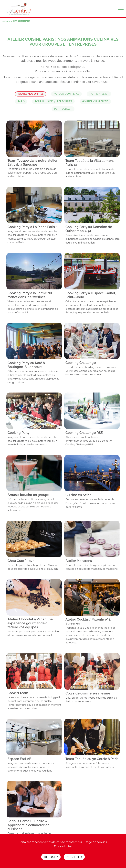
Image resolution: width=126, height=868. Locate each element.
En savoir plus (63, 846)
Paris (21, 101)
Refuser (51, 857)
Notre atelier (99, 94)
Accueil (7, 21)
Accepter (74, 857)
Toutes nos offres (31, 94)
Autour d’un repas (66, 94)
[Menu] (121, 8)
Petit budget (63, 109)
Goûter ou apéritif (95, 101)
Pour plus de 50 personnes (53, 101)
